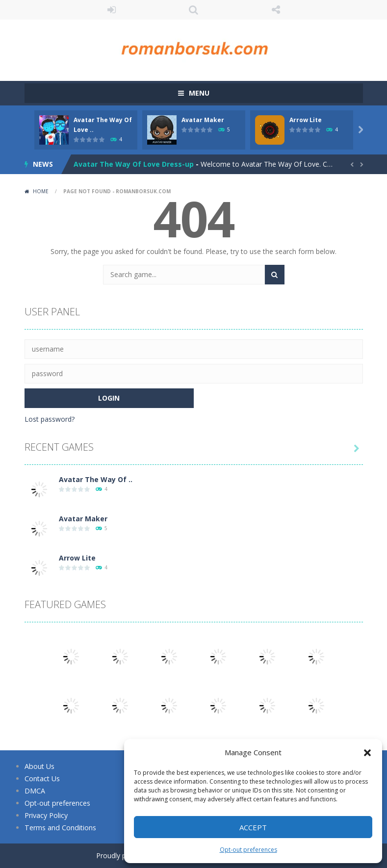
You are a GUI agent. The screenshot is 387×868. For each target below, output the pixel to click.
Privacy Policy (46, 815)
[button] (367, 753)
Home (41, 191)
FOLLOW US (276, 10)
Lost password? (50, 419)
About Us (39, 766)
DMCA (35, 791)
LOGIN (111, 10)
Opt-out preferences (248, 850)
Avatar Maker (203, 120)
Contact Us (42, 779)
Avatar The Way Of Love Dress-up (134, 164)
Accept (253, 827)
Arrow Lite (306, 120)
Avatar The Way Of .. (96, 479)
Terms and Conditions (60, 828)
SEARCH (194, 10)
